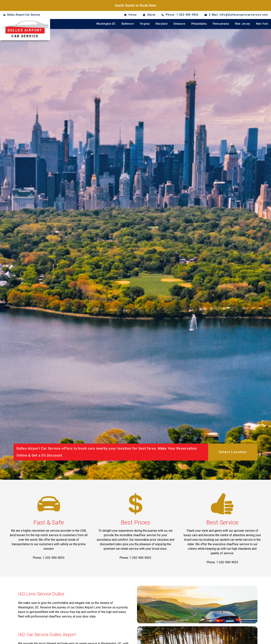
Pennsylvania (221, 24)
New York (262, 24)
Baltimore (128, 24)
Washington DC (106, 24)
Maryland (162, 24)
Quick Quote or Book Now (135, 5)
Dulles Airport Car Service (24, 15)
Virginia (145, 24)
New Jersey (242, 24)
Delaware (179, 24)
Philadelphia (199, 24)
